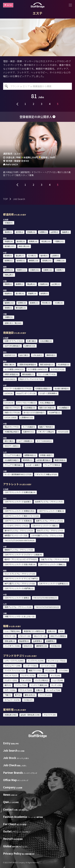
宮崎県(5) (8, 308)
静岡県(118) (34, 261)
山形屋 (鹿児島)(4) (44, 460)
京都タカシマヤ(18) (12, 412)
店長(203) (52, 631)
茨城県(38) (9, 241)
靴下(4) (18, 695)
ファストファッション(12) (15, 670)
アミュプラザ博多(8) (52, 465)
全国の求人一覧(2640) (13, 323)
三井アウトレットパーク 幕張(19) (51, 511)
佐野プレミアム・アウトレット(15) (49, 521)
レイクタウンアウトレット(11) (16, 526)
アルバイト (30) (50, 715)
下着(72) (8, 695)
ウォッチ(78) (26, 680)
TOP (5, 199)
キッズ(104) (55, 675)
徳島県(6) (8, 293)
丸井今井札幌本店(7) (12, 346)
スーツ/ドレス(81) (48, 666)
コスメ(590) (63, 670)
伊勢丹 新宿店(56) (11, 374)
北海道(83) (9, 223)
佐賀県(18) (22, 303)
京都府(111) (21, 270)
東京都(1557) (10, 246)
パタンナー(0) (25, 636)
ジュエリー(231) (11, 680)
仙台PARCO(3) (10, 355)
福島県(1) (66, 232)
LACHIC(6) (9, 393)
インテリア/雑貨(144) (39, 685)
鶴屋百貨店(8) (60, 460)
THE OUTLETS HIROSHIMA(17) (45, 598)
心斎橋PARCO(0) (27, 417)
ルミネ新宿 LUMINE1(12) (14, 369)
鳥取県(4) (8, 284)
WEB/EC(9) (28, 646)
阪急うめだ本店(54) (47, 408)
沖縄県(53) (9, 317)
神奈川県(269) (24, 246)
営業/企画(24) (10, 641)
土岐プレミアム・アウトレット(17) (54, 559)
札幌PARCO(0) (30, 346)
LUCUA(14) (9, 403)
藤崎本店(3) (51, 355)
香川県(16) (20, 293)
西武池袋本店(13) (47, 364)
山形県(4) (54, 232)
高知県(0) (44, 293)
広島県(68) (44, 284)
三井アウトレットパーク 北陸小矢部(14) (20, 564)
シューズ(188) (58, 680)
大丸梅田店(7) (64, 408)
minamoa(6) (63, 432)
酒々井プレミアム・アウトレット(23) (19, 531)
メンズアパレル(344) (36, 661)
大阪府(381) (35, 270)
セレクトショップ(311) (57, 661)
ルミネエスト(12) (58, 369)
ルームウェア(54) (53, 690)
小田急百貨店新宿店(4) (27, 364)
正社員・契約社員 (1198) (30, 715)
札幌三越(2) (31, 341)
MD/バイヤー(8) (40, 636)
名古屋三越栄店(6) (62, 388)
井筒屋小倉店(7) (46, 455)
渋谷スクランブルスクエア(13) (31, 379)
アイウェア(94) (21, 685)
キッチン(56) (56, 685)
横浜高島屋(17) (28, 374)
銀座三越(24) (10, 364)
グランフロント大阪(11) (26, 403)
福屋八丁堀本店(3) (46, 427)
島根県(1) (19, 284)
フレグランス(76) (28, 675)
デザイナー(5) (10, 636)
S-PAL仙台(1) (37, 355)
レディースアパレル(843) (14, 661)
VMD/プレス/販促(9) (58, 636)
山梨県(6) (55, 256)
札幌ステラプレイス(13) (14, 341)
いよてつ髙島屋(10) (25, 441)
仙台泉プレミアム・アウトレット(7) (49, 502)
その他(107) (28, 700)
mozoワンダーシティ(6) (26, 393)
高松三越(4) (9, 441)
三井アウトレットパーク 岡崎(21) (52, 564)
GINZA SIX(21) (10, 379)
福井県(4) (44, 256)
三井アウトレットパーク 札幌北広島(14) (20, 492)
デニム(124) (50, 670)
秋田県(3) (43, 232)
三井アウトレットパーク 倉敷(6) (17, 598)
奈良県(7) (60, 270)
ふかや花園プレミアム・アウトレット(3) (47, 535)
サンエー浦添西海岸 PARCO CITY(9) (18, 474)
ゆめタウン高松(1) (12, 446)
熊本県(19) (46, 303)
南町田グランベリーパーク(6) (16, 535)
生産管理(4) (38, 641)
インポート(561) (31, 666)
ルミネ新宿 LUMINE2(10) (37, 369)
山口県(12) (56, 284)
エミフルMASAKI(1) (44, 441)
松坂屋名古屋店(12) (43, 388)
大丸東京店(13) (63, 364)
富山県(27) (20, 256)
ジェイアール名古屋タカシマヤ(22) (18, 388)
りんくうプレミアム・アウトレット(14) (20, 574)
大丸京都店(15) (29, 408)
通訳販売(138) (41, 646)
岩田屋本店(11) (30, 455)
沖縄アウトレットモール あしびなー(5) (19, 616)
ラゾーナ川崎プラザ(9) (47, 374)
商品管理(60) (24, 641)
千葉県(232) (59, 241)
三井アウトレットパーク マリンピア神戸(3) (21, 579)
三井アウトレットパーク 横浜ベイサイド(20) (22, 516)
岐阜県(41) (21, 261)
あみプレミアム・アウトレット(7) (50, 531)
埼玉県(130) (46, 241)
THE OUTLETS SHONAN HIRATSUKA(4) (19, 540)
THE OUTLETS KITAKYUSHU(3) (47, 607)
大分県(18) (59, 303)
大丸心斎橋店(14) (46, 403)
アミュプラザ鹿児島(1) (13, 465)
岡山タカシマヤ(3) (12, 427)
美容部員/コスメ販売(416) (34, 631)
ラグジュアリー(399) (12, 666)
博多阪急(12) (28, 460)
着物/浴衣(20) (30, 695)
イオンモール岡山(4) (46, 432)
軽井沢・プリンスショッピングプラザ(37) (21, 559)
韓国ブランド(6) (35, 670)
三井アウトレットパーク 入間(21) (45, 526)
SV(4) (61, 631)
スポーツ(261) (10, 690)
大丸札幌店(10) (46, 341)
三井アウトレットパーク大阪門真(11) (19, 588)
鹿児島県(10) (21, 308)
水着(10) (39, 690)
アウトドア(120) (26, 690)
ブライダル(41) (45, 695)
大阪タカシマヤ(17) (12, 408)
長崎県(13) (34, 303)
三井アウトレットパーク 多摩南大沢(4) (19, 511)
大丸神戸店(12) (54, 412)
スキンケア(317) (11, 675)
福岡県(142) (9, 303)
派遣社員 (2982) (11, 715)
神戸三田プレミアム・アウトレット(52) (20, 583)
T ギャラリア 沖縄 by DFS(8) (46, 474)
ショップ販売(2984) (12, 631)
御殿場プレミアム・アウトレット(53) (19, 550)
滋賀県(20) (9, 270)
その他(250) (56, 646)
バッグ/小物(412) (42, 680)
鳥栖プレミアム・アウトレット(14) (18, 607)
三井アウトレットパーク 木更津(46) (18, 521)
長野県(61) (9, 261)
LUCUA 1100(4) (10, 417)
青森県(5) (8, 232)
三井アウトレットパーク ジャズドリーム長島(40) (23, 555)
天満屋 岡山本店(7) (12, 432)
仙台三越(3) (24, 355)
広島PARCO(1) (28, 432)
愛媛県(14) (32, 293)
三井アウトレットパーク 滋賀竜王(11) (53, 583)
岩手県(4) (19, 232)
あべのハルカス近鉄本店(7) (34, 412)
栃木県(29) (21, 241)
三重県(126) (60, 261)
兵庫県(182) (48, 270)
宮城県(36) (31, 232)
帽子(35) (8, 685)
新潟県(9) (8, 256)
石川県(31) (32, 256)
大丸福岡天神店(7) (12, 460)
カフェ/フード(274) (12, 700)
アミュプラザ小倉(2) (12, 455)
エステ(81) (43, 675)
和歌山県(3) (9, 275)
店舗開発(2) (51, 641)
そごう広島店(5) (29, 427)
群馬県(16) (33, 241)
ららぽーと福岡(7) (33, 465)
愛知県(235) (47, 261)
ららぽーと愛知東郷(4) (48, 393)
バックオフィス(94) (12, 646)
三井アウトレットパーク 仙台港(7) (18, 502)
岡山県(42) (31, 284)
